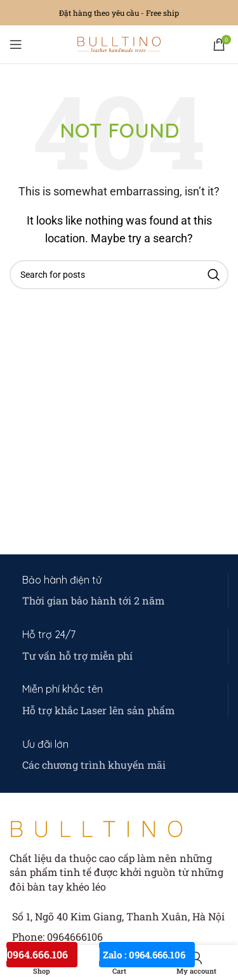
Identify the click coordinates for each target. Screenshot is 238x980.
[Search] (119, 275)
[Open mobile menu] (16, 44)
